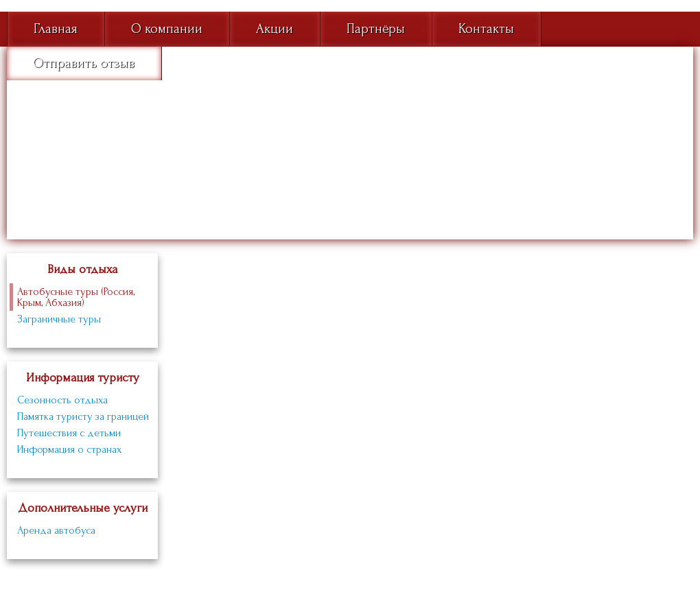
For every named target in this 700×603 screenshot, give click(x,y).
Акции (275, 29)
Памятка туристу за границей (83, 416)
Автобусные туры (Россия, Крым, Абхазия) (76, 297)
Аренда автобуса (56, 530)
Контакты (486, 29)
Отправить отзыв (84, 63)
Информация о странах (69, 449)
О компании (167, 29)
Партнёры (376, 29)
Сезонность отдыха (62, 400)
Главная (56, 29)
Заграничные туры (59, 319)
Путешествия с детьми (69, 433)
